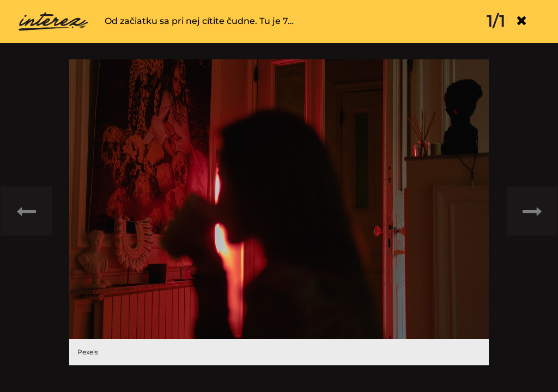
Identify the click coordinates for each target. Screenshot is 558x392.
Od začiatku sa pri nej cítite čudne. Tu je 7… (199, 21)
